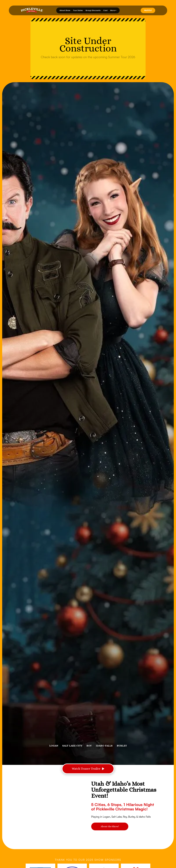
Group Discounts (93, 10)
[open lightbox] (88, 769)
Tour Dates (78, 10)
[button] (113, 10)
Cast (105, 10)
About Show (65, 10)
